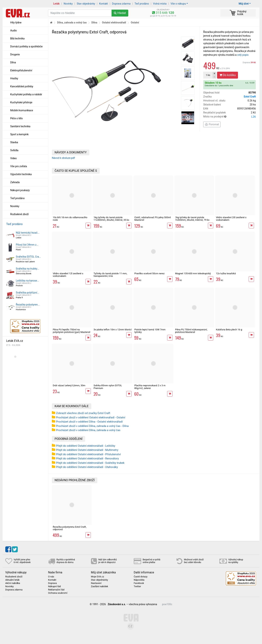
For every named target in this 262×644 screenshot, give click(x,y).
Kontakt (104, 4)
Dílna (13, 62)
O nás (51, 577)
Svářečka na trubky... (27, 269)
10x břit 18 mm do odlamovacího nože (70, 219)
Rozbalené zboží (19, 214)
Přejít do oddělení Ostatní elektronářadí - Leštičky (86, 446)
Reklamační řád (56, 590)
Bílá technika (17, 38)
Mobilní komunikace (22, 110)
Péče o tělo (16, 118)
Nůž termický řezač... (28, 233)
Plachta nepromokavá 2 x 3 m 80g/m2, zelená (150, 387)
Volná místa (160, 4)
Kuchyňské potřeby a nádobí (26, 94)
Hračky (14, 78)
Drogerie (15, 54)
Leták (56, 4)
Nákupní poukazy (20, 190)
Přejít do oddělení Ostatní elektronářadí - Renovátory (87, 458)
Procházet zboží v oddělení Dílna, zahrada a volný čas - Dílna (92, 426)
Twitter (137, 586)
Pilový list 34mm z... (27, 245)
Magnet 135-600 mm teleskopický (193, 273)
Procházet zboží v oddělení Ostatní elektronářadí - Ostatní (91, 417)
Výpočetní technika (21, 174)
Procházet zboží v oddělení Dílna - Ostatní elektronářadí (89, 422)
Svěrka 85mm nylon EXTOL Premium (108, 387)
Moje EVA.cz (98, 577)
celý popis (243, 55)
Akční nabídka (13, 583)
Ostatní (135, 23)
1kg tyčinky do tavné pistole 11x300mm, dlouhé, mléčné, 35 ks (111, 219)
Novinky (68, 4)
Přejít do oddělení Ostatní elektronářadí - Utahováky (87, 467)
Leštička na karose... (27, 281)
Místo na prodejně (230, 117)
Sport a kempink (19, 134)
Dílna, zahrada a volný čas (72, 23)
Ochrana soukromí (58, 593)
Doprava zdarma (121, 4)
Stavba (14, 142)
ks (208, 75)
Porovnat (212, 124)
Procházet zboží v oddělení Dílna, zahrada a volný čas (88, 430)
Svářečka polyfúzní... (27, 293)
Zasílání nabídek (100, 586)
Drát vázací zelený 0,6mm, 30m (69, 385)
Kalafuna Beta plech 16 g (229, 330)
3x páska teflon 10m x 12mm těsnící (113, 330)
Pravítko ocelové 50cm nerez (149, 273)
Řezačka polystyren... (28, 305)
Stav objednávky (86, 4)
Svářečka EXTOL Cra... (28, 257)
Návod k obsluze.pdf (63, 158)
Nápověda (139, 580)
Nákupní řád (54, 586)
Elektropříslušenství (21, 70)
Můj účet (244, 4)
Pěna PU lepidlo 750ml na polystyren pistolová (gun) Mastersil (72, 331)
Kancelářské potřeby (22, 86)
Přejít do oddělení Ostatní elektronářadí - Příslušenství (88, 454)
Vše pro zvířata (19, 166)
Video (13, 158)
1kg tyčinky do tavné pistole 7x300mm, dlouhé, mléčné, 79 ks (192, 219)
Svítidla (14, 150)
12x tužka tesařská (226, 273)
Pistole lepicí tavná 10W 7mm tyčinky (150, 331)
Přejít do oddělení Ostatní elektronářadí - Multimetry (87, 450)
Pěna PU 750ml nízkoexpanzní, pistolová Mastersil (191, 331)
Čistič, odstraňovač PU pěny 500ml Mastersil (152, 219)
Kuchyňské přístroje (21, 102)
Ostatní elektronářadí (114, 23)
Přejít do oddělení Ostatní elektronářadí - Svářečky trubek (90, 463)
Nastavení (96, 583)
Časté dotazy (141, 577)
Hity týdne (16, 23)
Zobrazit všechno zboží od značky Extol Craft (83, 413)
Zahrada (15, 182)
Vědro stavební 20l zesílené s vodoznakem (231, 219)
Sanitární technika (20, 126)
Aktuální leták (12, 580)
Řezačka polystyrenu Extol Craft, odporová (70, 528)
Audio (13, 30)
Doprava (249, 63)
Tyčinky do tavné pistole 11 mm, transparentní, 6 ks (110, 275)
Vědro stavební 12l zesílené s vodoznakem (68, 275)
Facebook (139, 583)
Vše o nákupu (178, 4)
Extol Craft (250, 97)
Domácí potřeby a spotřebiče (26, 46)
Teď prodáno (142, 4)
